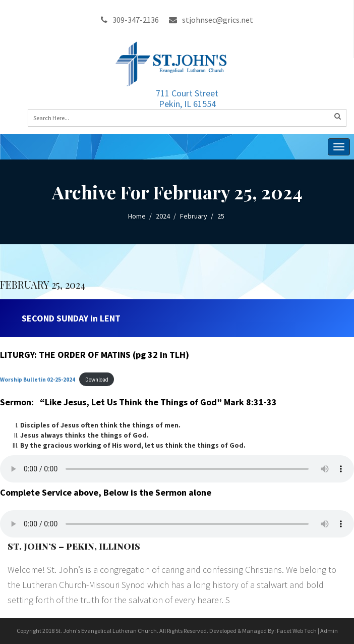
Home (137, 216)
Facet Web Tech (297, 631)
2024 (163, 216)
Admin (329, 631)
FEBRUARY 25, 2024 (43, 284)
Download (97, 380)
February (194, 216)
